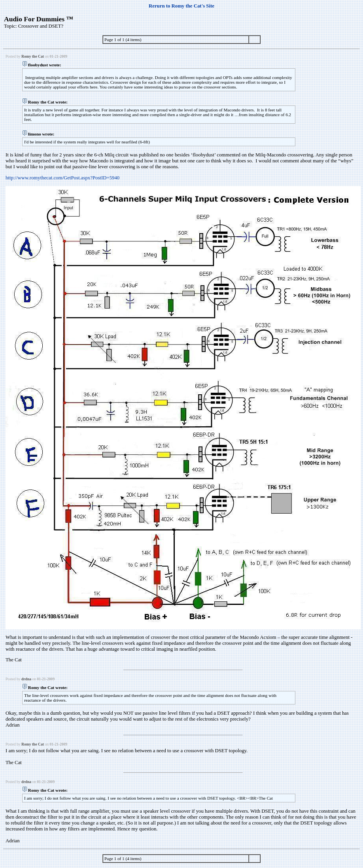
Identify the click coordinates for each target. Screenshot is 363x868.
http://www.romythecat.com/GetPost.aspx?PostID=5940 (62, 178)
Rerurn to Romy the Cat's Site (181, 6)
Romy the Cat (33, 56)
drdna (26, 679)
